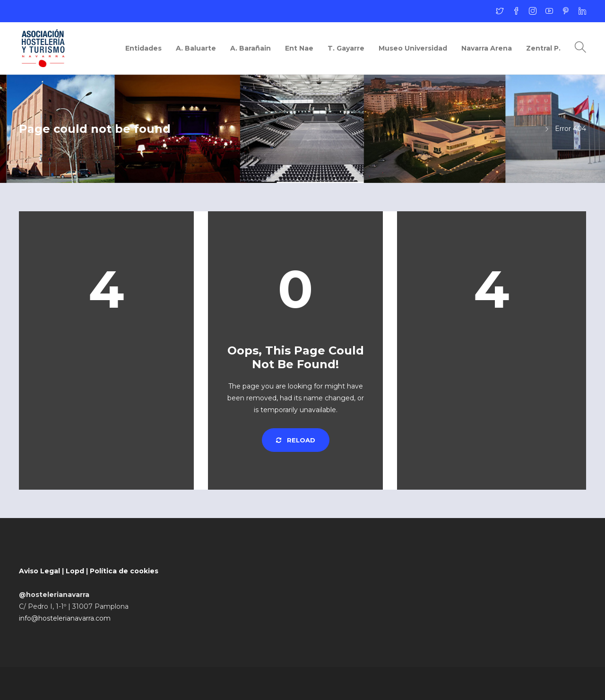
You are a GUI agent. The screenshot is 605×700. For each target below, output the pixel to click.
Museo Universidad (413, 48)
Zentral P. (543, 48)
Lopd (75, 571)
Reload (296, 440)
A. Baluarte (196, 48)
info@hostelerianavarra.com (65, 618)
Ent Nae (299, 48)
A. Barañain (251, 48)
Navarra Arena (487, 48)
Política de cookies (124, 571)
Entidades (143, 48)
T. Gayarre (346, 48)
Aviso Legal (39, 571)
